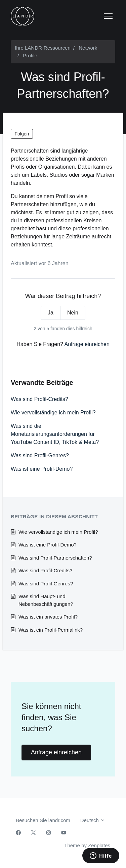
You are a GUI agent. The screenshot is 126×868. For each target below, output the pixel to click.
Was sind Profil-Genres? (40, 455)
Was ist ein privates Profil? (48, 617)
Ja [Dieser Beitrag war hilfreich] (51, 313)
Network (88, 48)
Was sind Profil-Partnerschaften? (55, 558)
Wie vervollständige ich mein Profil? (53, 413)
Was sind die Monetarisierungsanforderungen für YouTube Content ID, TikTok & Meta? (55, 434)
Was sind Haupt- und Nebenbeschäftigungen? (46, 600)
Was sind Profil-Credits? (39, 399)
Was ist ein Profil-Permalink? (51, 630)
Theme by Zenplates (87, 845)
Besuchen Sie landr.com (43, 820)
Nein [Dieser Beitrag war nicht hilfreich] (73, 313)
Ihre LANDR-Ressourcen (43, 48)
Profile (30, 55)
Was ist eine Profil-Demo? (42, 469)
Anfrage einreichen (87, 344)
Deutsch (93, 820)
